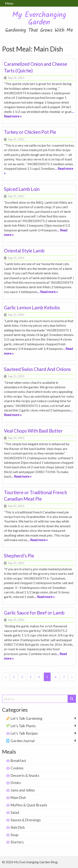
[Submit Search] (72, 699)
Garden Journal (23, 741)
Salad (15, 812)
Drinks (16, 783)
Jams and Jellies (23, 790)
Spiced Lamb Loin (22, 189)
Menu (9, 3)
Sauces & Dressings (26, 820)
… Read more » (47, 292)
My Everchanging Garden (39, 19)
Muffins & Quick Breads (29, 805)
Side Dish (18, 827)
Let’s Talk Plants (23, 726)
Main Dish (18, 798)
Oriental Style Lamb (24, 251)
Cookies (17, 768)
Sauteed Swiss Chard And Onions (37, 369)
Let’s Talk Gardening (27, 718)
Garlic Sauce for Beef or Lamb (34, 613)
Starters (17, 842)
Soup (14, 835)
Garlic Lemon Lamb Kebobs (32, 308)
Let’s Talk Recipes (24, 733)
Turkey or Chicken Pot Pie (30, 132)
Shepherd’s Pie (19, 556)
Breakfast (18, 761)
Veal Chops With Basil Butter (33, 431)
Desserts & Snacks (25, 775)
